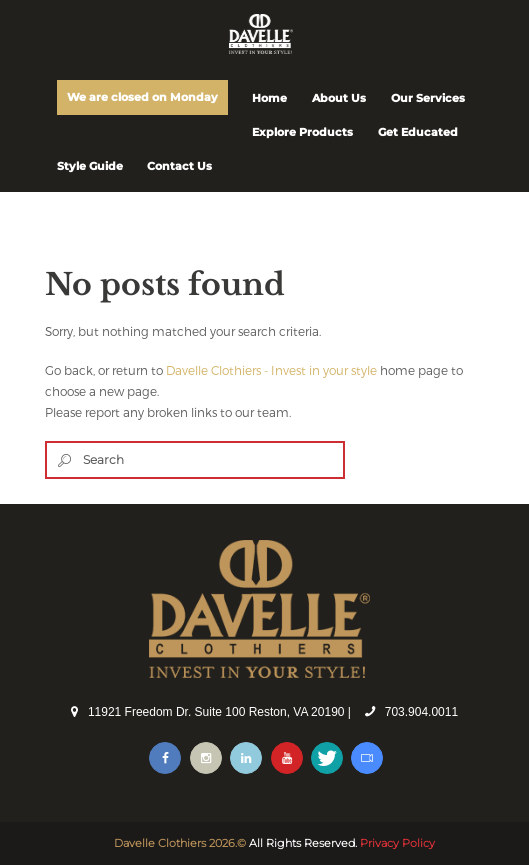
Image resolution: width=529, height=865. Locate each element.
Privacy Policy (397, 843)
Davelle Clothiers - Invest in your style (271, 370)
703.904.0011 (421, 712)
